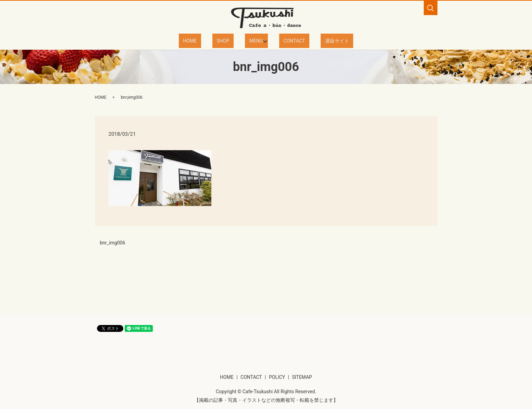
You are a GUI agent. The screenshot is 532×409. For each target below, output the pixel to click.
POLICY (277, 377)
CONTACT (289, 40)
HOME (204, 40)
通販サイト (323, 40)
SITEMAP (302, 377)
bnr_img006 (113, 242)
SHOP (229, 40)
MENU (253, 40)
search (431, 8)
